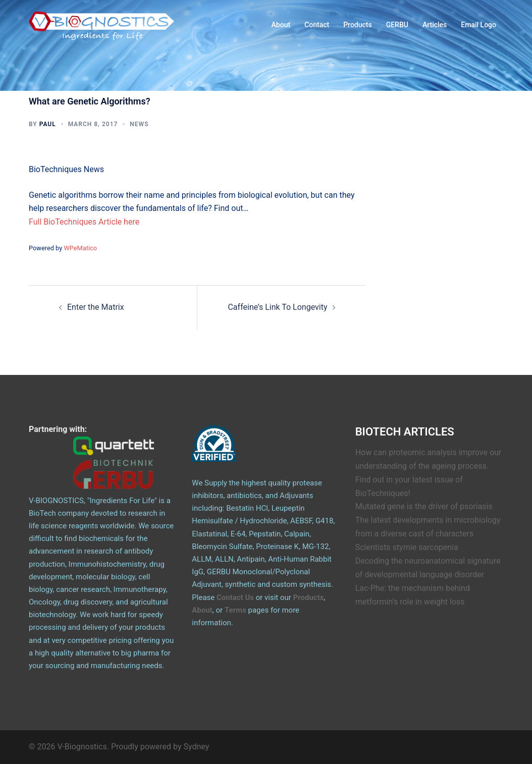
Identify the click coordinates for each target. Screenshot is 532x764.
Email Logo (478, 25)
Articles (435, 25)
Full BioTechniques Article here (84, 222)
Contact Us (235, 597)
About (281, 25)
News (139, 124)
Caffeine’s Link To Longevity (277, 307)
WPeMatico (80, 248)
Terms (235, 610)
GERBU (397, 25)
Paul (48, 124)
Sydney (197, 747)
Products (358, 25)
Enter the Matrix (96, 307)
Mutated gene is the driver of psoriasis (424, 506)
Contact (317, 25)
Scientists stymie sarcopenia (407, 547)
